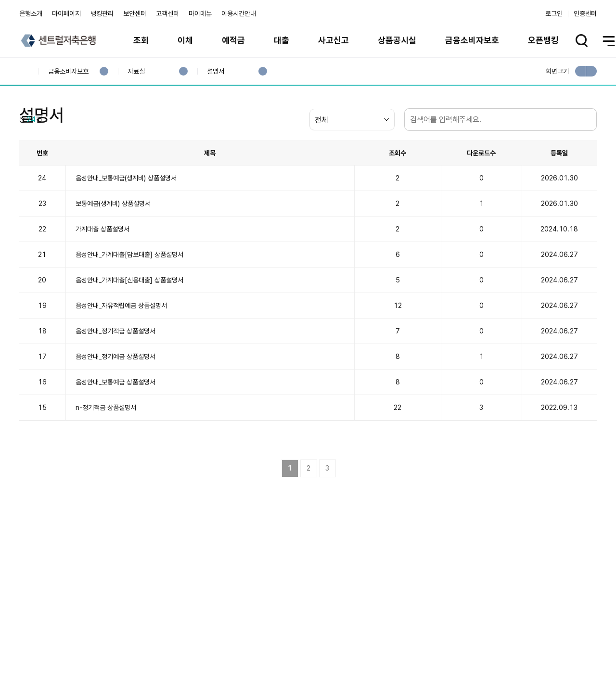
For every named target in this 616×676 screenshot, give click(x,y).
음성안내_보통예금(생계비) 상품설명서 (126, 224)
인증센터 (585, 13)
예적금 (233, 40)
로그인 (554, 13)
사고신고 (334, 40)
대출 (282, 40)
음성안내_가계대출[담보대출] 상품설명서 (129, 301)
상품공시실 (397, 40)
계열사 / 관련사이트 (508, 634)
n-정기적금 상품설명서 (106, 454)
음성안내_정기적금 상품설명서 (115, 377)
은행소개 (31, 13)
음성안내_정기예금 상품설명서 (115, 403)
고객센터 (167, 13)
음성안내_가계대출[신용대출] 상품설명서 (129, 326)
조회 (141, 40)
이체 (185, 40)
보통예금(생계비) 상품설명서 (113, 250)
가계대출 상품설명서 (103, 275)
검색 (587, 166)
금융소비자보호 (472, 40)
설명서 (215, 71)
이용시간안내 (239, 13)
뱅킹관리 (102, 13)
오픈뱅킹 (543, 40)
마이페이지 (66, 13)
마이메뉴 (200, 13)
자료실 (136, 71)
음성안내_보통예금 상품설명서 (115, 428)
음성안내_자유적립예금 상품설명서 (121, 352)
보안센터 (135, 13)
